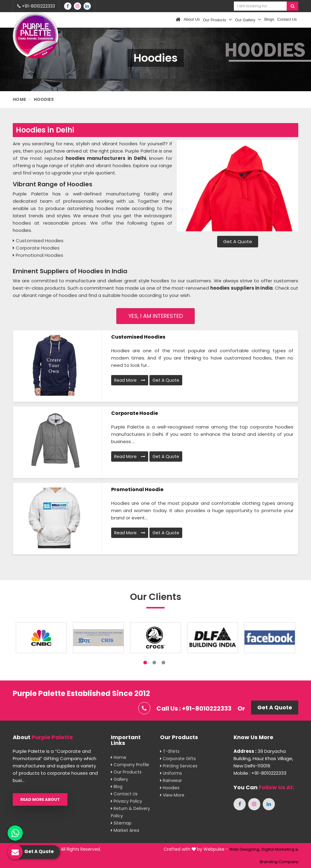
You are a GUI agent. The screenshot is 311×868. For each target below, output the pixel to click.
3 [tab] (163, 663)
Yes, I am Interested (156, 316)
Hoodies (170, 788)
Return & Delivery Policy (130, 812)
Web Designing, (245, 849)
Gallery (120, 779)
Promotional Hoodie (137, 489)
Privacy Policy (126, 801)
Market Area (125, 830)
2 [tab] (154, 663)
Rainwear (171, 780)
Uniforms (171, 773)
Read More (130, 380)
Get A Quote (238, 241)
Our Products (217, 19)
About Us (191, 19)
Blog (117, 787)
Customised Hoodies (138, 337)
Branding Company (279, 862)
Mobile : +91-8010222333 (260, 773)
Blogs (269, 19)
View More (172, 795)
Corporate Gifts (178, 759)
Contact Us (287, 19)
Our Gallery (248, 19)
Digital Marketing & (280, 849)
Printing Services (179, 766)
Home (19, 99)
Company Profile (130, 765)
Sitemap (121, 823)
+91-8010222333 (36, 6)
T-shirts (170, 751)
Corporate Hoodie (135, 413)
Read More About (40, 799)
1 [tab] (145, 663)
